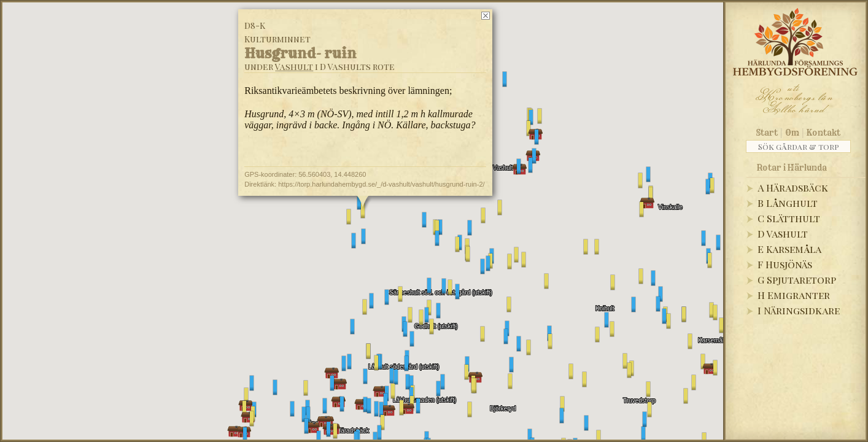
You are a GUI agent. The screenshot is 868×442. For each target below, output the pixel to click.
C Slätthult (789, 218)
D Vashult (783, 234)
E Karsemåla (789, 249)
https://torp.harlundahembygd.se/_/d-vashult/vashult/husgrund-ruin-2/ (381, 184)
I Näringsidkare (799, 310)
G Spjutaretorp (797, 280)
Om (792, 133)
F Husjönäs (785, 264)
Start (767, 133)
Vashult (294, 67)
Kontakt (823, 133)
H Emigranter (794, 295)
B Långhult (788, 203)
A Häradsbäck (793, 188)
